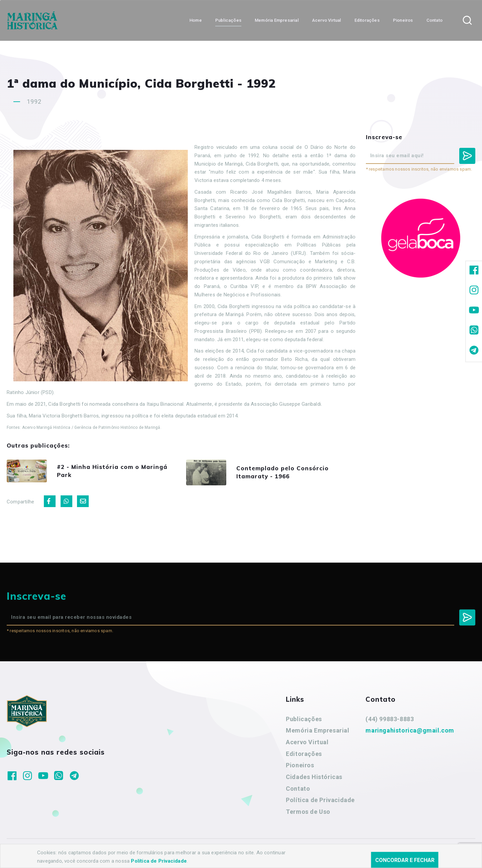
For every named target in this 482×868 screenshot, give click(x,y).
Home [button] (196, 20)
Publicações (304, 719)
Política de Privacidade (320, 800)
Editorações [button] (367, 20)
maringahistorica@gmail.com (410, 730)
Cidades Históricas (314, 777)
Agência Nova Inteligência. (209, 854)
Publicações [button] (228, 20)
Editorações (304, 754)
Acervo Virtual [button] (327, 20)
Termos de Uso (308, 812)
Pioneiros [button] (403, 20)
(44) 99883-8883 (390, 719)
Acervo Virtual (307, 742)
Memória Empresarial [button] (277, 20)
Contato (298, 789)
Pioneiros (300, 765)
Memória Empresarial (317, 730)
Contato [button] (434, 20)
